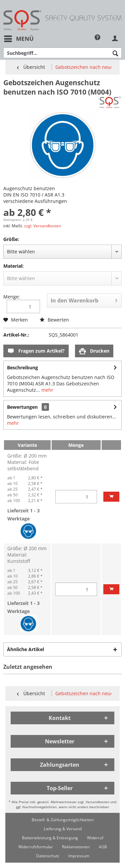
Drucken (94, 351)
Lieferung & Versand (63, 829)
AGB (103, 847)
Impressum (79, 856)
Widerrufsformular (36, 847)
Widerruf (95, 838)
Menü (19, 38)
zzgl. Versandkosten (42, 226)
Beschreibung (22, 367)
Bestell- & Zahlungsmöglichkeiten (63, 820)
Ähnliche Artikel (25, 649)
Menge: (12, 297)
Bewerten (54, 320)
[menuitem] (18, 39)
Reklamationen (76, 847)
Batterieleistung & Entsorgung (50, 838)
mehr (47, 390)
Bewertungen (22, 407)
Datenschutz (48, 856)
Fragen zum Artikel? (36, 351)
